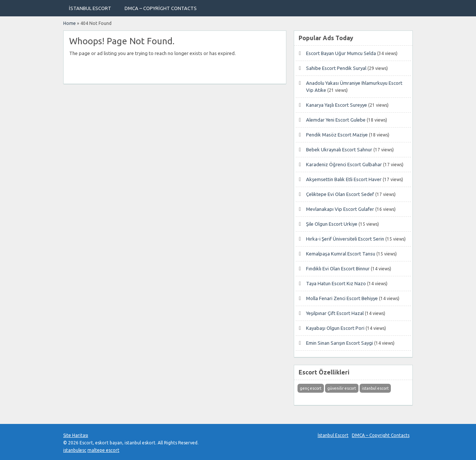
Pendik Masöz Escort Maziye (337, 135)
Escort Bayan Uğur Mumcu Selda (341, 53)
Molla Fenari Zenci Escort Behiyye (342, 298)
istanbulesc (75, 450)
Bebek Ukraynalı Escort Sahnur (339, 149)
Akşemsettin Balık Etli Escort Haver (344, 179)
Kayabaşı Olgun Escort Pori (335, 328)
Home (70, 23)
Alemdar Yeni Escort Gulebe (336, 120)
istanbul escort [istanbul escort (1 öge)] (375, 388)
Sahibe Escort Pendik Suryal (336, 68)
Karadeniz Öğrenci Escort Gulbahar (344, 164)
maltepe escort (103, 450)
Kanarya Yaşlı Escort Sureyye (337, 105)
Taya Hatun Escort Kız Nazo (336, 283)
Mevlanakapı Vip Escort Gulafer (340, 209)
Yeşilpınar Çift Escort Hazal (335, 313)
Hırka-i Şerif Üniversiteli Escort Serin (345, 239)
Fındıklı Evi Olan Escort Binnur (338, 268)
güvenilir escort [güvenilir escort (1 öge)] (342, 388)
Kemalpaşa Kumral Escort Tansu (341, 254)
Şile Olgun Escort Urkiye (332, 224)
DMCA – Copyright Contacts (161, 8)
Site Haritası (76, 435)
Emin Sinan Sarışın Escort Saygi (340, 343)
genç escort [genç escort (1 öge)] (311, 388)
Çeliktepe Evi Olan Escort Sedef (340, 194)
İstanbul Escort (90, 8)
